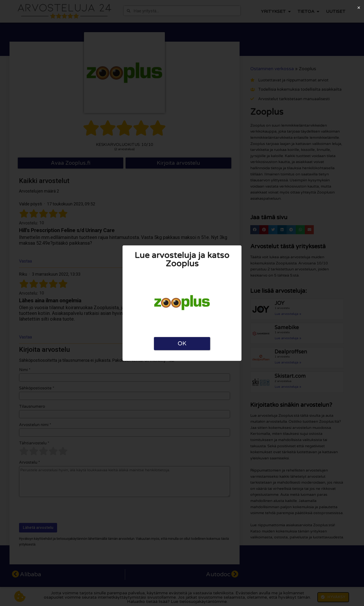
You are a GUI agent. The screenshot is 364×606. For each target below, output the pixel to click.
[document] (182, 303)
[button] (359, 8)
